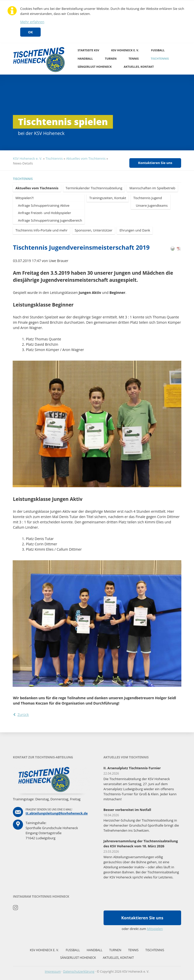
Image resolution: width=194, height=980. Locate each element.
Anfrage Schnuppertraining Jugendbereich (50, 220)
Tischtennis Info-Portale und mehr (41, 230)
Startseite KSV (88, 50)
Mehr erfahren (32, 22)
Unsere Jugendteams (152, 205)
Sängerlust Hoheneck (95, 67)
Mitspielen (155, 929)
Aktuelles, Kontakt (139, 67)
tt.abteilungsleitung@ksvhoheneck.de (57, 813)
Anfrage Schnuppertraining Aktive (44, 205)
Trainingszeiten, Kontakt (108, 198)
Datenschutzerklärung (79, 972)
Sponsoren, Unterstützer (94, 230)
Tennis (134, 59)
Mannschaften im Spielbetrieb (152, 188)
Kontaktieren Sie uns (155, 163)
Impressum (53, 972)
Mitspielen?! (25, 198)
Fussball (158, 50)
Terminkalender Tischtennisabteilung (94, 188)
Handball (85, 59)
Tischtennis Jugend (148, 198)
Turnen (111, 59)
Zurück (23, 715)
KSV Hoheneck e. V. (125, 50)
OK (30, 32)
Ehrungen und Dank (135, 230)
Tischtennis (160, 59)
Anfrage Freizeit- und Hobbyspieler (44, 213)
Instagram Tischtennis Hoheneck (16, 908)
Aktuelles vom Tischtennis (86, 158)
